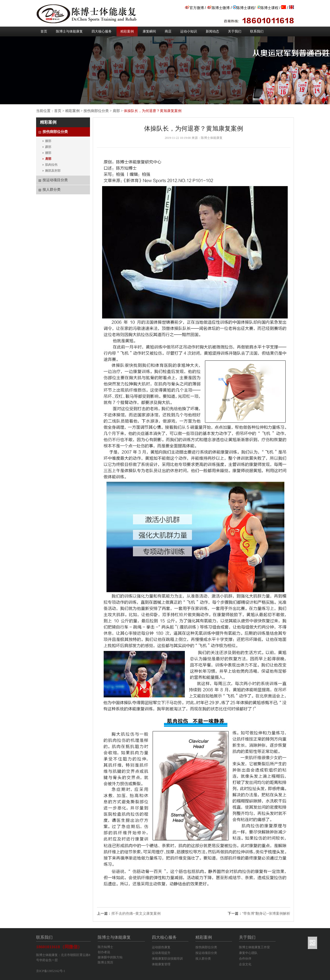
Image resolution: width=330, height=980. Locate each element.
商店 (168, 31)
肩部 (116, 111)
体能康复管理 (161, 964)
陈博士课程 (244, 8)
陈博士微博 (218, 8)
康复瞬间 (149, 31)
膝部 (48, 141)
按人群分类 (203, 959)
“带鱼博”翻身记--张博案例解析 (266, 913)
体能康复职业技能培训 (167, 959)
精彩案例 (127, 31)
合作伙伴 (245, 959)
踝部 (48, 147)
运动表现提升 (161, 953)
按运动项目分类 (206, 953)
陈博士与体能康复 (69, 31)
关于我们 (235, 31)
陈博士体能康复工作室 (254, 947)
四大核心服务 (102, 31)
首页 (44, 31)
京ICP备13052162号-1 (51, 971)
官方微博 (194, 8)
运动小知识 (189, 31)
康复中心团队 (248, 953)
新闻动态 (212, 31)
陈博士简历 (105, 962)
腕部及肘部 (53, 171)
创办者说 (104, 952)
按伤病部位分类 (96, 111)
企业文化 (245, 964)
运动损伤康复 (161, 947)
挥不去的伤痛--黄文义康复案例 (136, 913)
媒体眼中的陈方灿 (110, 957)
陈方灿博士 (105, 947)
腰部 (48, 153)
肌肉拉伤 (51, 165)
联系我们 (257, 31)
